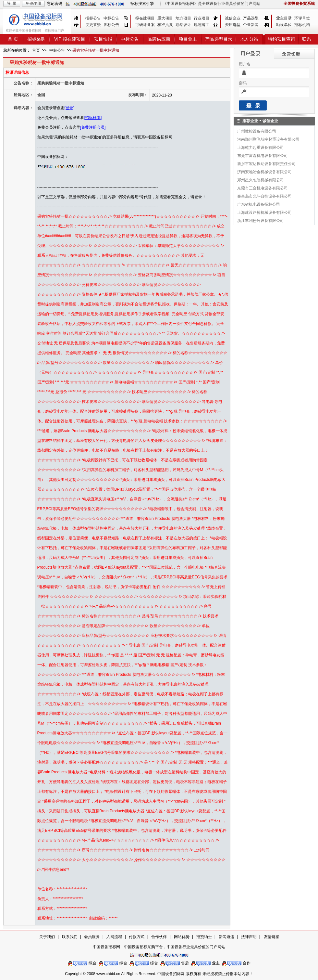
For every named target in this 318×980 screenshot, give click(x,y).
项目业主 (188, 39)
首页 (36, 50)
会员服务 (92, 937)
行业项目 (202, 18)
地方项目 (183, 18)
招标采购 (36, 39)
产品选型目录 (219, 39)
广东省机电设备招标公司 (259, 204)
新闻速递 (226, 937)
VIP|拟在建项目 (70, 39)
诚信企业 (233, 18)
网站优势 (182, 937)
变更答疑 (93, 25)
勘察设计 (183, 25)
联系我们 (70, 937)
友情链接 (272, 937)
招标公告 (93, 18)
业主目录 (284, 18)
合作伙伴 (159, 937)
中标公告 (111, 18)
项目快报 (103, 39)
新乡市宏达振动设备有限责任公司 (266, 164)
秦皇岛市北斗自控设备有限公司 (264, 196)
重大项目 (165, 18)
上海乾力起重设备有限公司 (261, 148)
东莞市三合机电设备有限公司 (263, 188)
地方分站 (249, 39)
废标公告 (111, 25)
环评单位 (302, 18)
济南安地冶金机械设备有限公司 (264, 172)
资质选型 (233, 25)
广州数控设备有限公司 (257, 131)
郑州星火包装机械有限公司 (261, 180)
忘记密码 (55, 4)
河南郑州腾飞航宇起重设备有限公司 (268, 139)
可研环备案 (145, 25)
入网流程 (114, 937)
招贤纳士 (204, 937)
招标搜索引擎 (142, 4)
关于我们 (47, 937)
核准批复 (165, 25)
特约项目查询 (282, 39)
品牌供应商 (159, 39)
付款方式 (137, 937)
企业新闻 (251, 25)
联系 (307, 39)
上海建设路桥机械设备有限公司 (264, 213)
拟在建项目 (145, 18)
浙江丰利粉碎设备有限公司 (261, 221)
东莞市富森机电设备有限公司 (263, 156)
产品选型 (251, 18)
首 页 (13, 39)
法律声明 (249, 937)
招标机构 (302, 25)
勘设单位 (284, 25)
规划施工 (202, 25)
